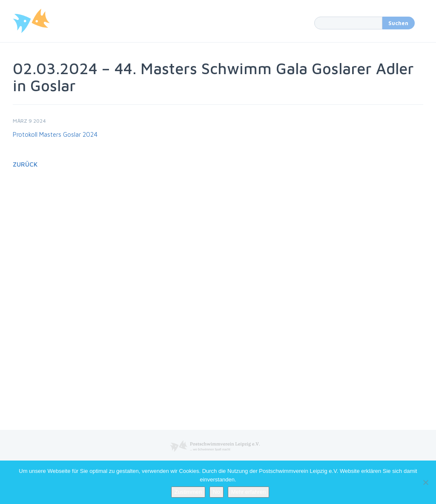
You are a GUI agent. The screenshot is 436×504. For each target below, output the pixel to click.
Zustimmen (188, 492)
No (217, 492)
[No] (425, 482)
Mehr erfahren (249, 492)
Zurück (25, 164)
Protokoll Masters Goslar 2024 (55, 134)
